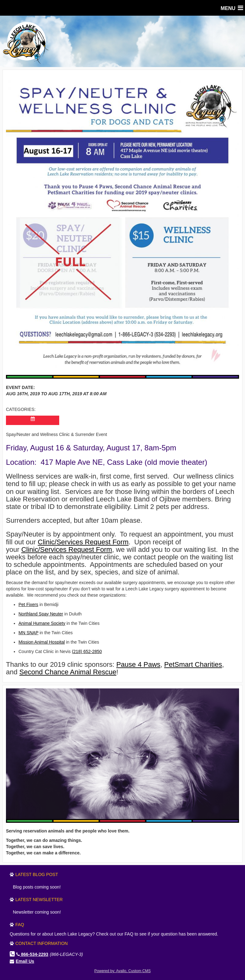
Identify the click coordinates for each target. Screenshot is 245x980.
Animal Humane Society (42, 623)
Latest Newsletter (39, 900)
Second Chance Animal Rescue (68, 672)
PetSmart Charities (193, 664)
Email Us (25, 961)
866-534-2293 (32, 954)
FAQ (20, 925)
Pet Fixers (28, 604)
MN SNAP (29, 633)
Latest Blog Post (37, 874)
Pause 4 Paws (138, 664)
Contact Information (42, 943)
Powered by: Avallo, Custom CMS (122, 971)
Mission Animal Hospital (42, 642)
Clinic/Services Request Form (83, 542)
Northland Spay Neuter (41, 614)
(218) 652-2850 (87, 651)
